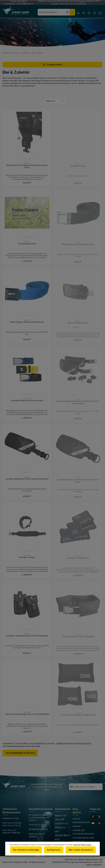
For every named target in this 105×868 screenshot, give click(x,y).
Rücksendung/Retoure (83, 838)
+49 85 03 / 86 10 (36, 825)
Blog (57, 839)
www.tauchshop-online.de (37, 835)
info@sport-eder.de (38, 829)
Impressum (60, 827)
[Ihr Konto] (94, 13)
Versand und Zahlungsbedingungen (83, 832)
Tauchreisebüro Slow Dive (20, 753)
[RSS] (99, 823)
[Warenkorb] (100, 13)
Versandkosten (60, 862)
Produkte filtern (52, 65)
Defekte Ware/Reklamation (81, 821)
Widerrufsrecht (63, 835)
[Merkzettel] (88, 13)
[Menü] (77, 13)
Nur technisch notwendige (26, 850)
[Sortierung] (55, 101)
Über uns (59, 820)
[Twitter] (99, 817)
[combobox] (50, 12)
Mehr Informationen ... (83, 845)
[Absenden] (100, 787)
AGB (57, 831)
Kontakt (77, 826)
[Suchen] (66, 12)
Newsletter (61, 816)
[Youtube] (93, 823)
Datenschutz (61, 824)
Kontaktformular (11, 833)
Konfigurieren (54, 850)
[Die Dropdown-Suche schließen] (71, 12)
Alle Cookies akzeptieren (81, 850)
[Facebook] (93, 817)
